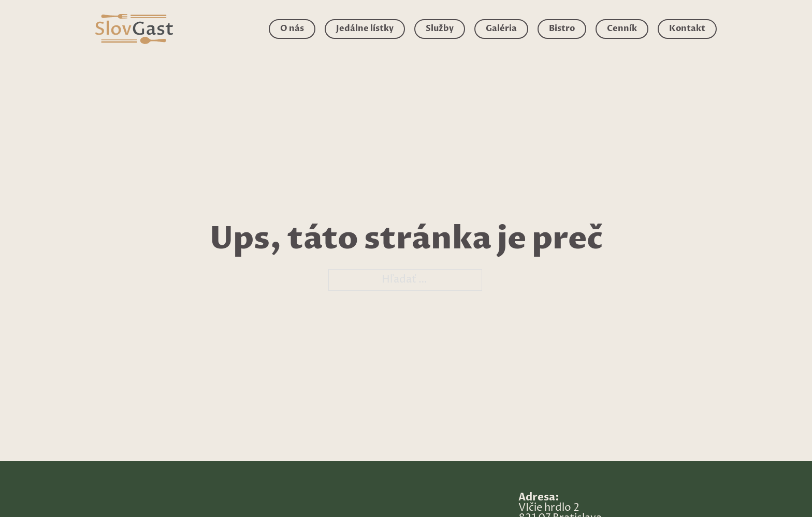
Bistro (562, 28)
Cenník (622, 28)
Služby (440, 28)
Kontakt (687, 28)
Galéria (501, 28)
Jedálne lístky (365, 28)
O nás (292, 28)
